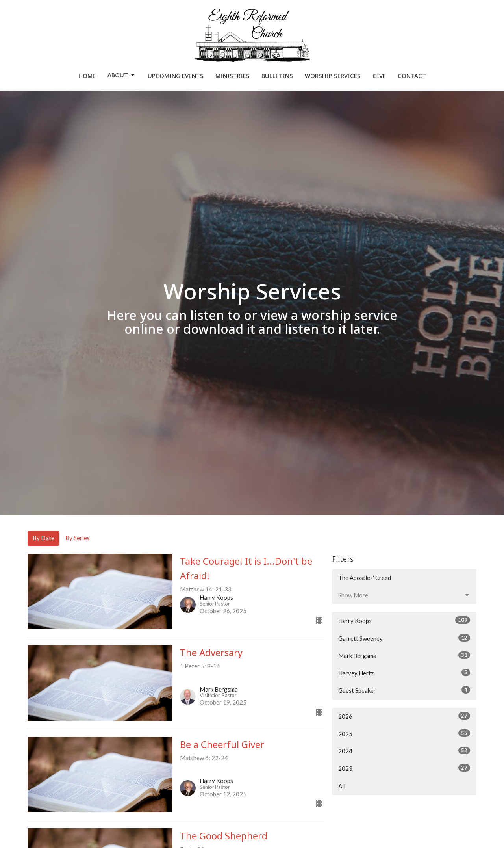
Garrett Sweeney (404, 638)
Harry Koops (404, 620)
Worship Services (333, 76)
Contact (412, 76)
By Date (44, 538)
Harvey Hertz (404, 673)
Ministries (233, 76)
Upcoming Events (176, 76)
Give (379, 76)
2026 (404, 716)
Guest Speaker (404, 690)
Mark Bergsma (404, 655)
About (122, 75)
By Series (78, 538)
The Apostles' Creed (365, 578)
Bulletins (277, 76)
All (342, 786)
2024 (404, 751)
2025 (404, 733)
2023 (404, 768)
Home (87, 76)
